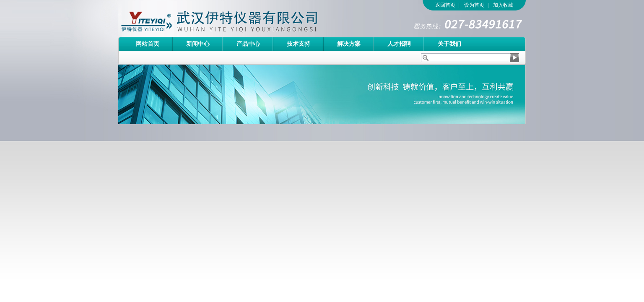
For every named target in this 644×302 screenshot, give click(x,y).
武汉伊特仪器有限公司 (234, 18)
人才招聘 (399, 44)
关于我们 (449, 44)
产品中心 (248, 44)
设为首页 (474, 5)
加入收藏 (503, 5)
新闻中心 (198, 44)
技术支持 (299, 44)
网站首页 (148, 44)
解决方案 (349, 44)
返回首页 (445, 5)
